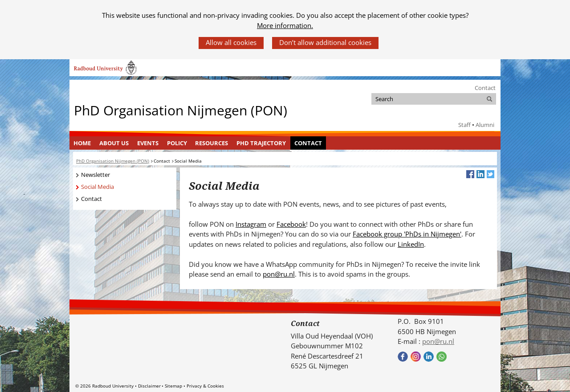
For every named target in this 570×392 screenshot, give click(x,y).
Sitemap (173, 386)
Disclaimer (149, 386)
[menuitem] (82, 143)
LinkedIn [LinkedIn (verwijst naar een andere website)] (411, 244)
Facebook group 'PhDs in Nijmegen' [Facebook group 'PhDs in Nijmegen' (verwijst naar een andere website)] (407, 234)
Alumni (485, 125)
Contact (485, 88)
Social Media (98, 187)
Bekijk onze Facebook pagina (403, 357)
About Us (114, 143)
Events (148, 143)
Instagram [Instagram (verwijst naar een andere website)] (251, 224)
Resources (212, 143)
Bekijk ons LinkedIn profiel (429, 357)
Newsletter (96, 175)
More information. (285, 25)
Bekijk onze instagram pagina (416, 357)
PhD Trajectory (261, 143)
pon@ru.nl (279, 274)
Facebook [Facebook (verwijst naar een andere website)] (291, 224)
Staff (464, 125)
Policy (177, 143)
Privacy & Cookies (205, 386)
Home (82, 143)
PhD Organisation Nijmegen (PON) (181, 110)
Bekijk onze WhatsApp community (442, 357)
